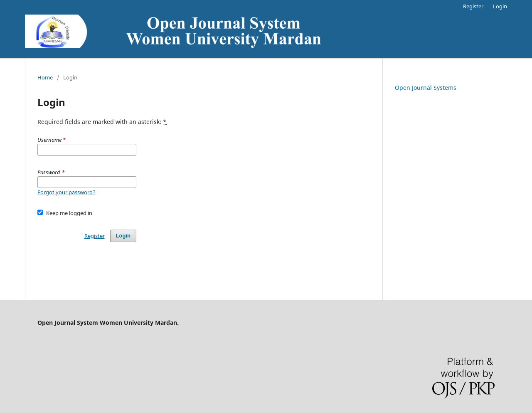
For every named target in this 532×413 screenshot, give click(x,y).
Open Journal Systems (426, 88)
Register (473, 6)
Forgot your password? (66, 192)
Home (45, 77)
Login (500, 6)
